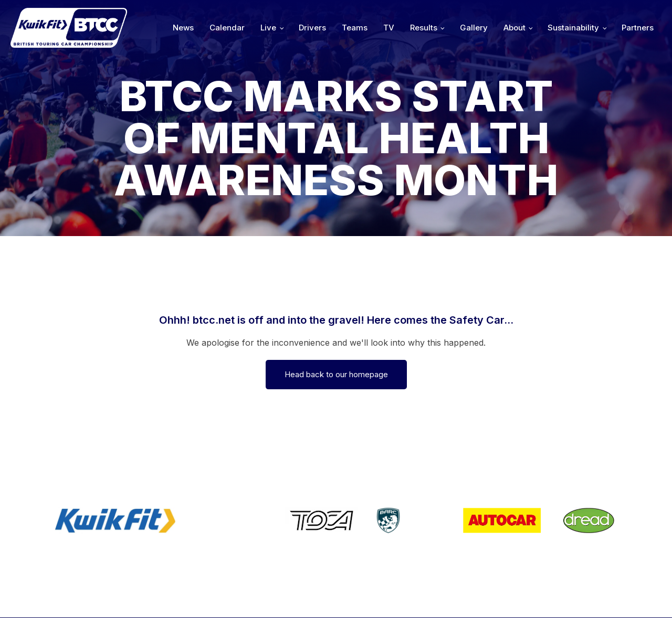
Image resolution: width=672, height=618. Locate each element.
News (183, 28)
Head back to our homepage (336, 374)
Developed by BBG (457, 595)
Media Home (626, 595)
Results (424, 28)
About (514, 28)
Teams (355, 28)
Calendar (227, 28)
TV (389, 28)
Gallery (474, 28)
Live (268, 28)
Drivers (312, 28)
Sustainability (573, 28)
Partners (638, 28)
